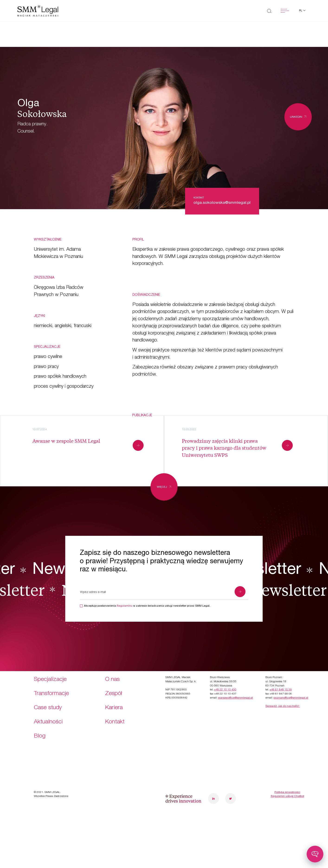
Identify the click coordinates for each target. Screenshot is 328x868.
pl (301, 11)
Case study (48, 682)
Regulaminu (125, 606)
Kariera (114, 682)
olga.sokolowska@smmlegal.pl (222, 203)
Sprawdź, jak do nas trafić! (283, 681)
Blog (40, 710)
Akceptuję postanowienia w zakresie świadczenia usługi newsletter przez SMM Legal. (147, 606)
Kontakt (115, 696)
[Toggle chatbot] (315, 854)
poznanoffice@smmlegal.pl (291, 672)
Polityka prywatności (287, 767)
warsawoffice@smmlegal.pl (235, 672)
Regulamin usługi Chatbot (287, 771)
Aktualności (48, 696)
